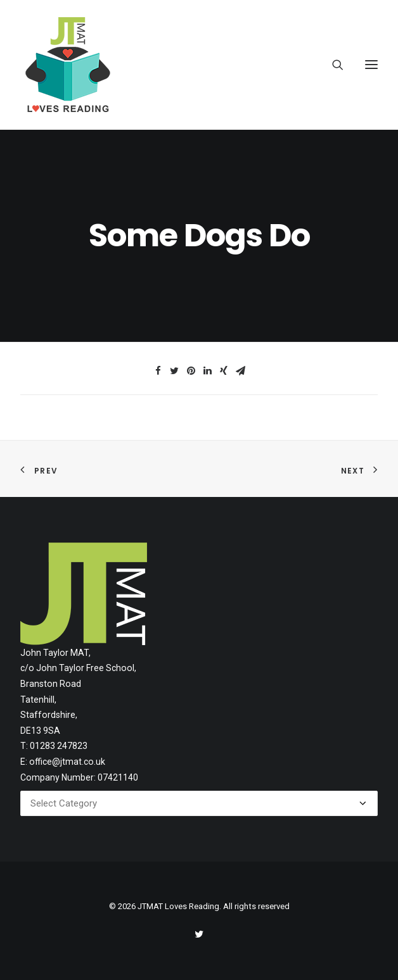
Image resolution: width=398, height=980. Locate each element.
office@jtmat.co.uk (67, 762)
